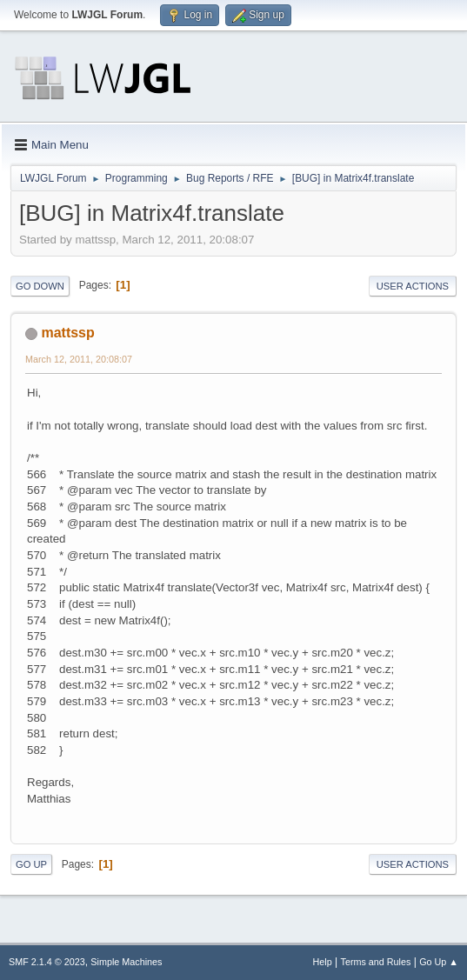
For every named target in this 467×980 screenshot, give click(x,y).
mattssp (67, 333)
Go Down (40, 286)
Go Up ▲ (439, 962)
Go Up (31, 864)
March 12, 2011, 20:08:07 (79, 359)
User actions (413, 286)
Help (323, 962)
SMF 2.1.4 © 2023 (47, 962)
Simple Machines (126, 962)
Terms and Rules (376, 962)
